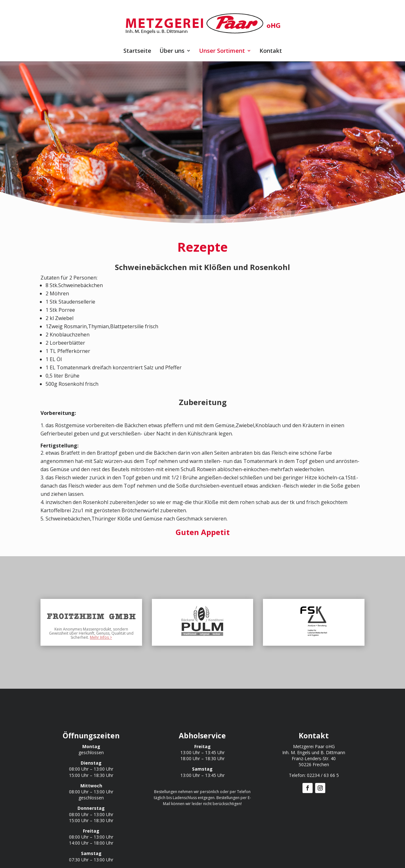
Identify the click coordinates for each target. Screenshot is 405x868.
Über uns (172, 51)
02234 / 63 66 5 (323, 775)
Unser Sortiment (222, 51)
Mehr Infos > (101, 637)
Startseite (137, 51)
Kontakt (271, 51)
